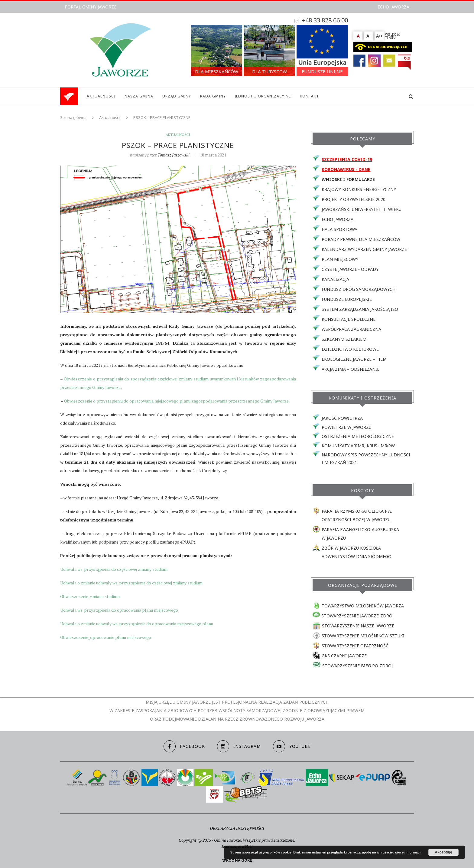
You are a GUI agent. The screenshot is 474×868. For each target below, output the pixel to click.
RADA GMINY (213, 96)
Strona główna (73, 117)
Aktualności (109, 117)
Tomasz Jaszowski (174, 155)
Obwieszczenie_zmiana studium (90, 596)
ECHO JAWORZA (393, 7)
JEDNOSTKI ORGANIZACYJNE (263, 96)
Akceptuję (443, 852)
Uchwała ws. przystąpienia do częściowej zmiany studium (114, 569)
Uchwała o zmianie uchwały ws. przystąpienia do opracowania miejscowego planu (137, 624)
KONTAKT (309, 96)
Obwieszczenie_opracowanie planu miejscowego (106, 637)
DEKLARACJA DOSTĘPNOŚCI (237, 828)
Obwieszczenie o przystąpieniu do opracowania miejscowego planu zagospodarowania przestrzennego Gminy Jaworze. (177, 401)
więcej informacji (408, 852)
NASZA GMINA (139, 96)
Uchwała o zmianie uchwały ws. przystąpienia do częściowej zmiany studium (131, 583)
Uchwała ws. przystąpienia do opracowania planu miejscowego (119, 610)
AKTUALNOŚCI (101, 96)
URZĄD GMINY (177, 96)
